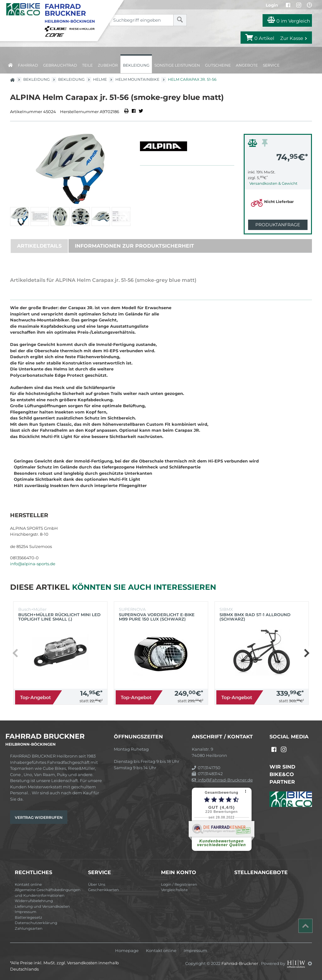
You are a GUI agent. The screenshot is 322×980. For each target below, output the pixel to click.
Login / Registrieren (179, 884)
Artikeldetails (39, 246)
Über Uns (97, 884)
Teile (87, 65)
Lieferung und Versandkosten (42, 906)
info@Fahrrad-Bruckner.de (222, 780)
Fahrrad (28, 65)
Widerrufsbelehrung (34, 901)
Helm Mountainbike (137, 79)
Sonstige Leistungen (177, 65)
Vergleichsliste (174, 890)
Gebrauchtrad (60, 65)
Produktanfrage (278, 225)
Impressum (25, 912)
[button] (125, 216)
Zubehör (108, 65)
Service (271, 65)
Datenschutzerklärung (36, 923)
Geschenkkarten (103, 890)
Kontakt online (28, 884)
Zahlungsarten (29, 928)
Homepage (127, 951)
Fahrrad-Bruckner (240, 963)
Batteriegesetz (28, 917)
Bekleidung (136, 65)
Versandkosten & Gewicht (273, 183)
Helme (100, 79)
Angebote (247, 65)
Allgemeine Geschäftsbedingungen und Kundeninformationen (48, 893)
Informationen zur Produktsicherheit (134, 246)
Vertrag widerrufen (39, 817)
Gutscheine (218, 65)
